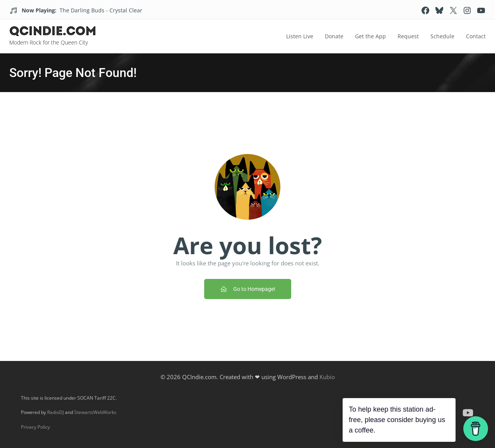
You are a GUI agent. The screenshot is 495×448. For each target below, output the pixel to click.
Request (408, 36)
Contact (476, 36)
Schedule (442, 36)
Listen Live (300, 36)
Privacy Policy (35, 427)
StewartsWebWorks (95, 412)
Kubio (327, 377)
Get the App (370, 36)
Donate (334, 36)
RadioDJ (55, 412)
